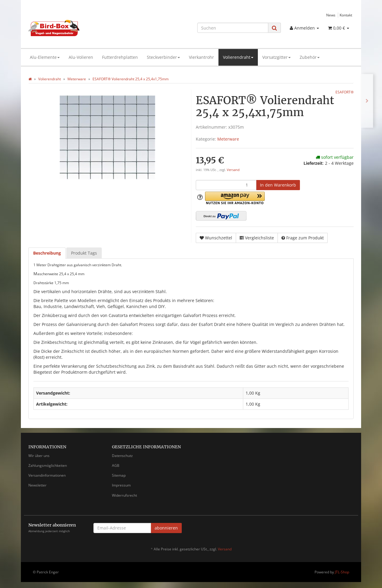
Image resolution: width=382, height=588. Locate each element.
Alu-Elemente (45, 57)
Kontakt (346, 15)
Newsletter (37, 485)
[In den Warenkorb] (278, 185)
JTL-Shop (342, 572)
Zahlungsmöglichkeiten (48, 465)
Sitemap (119, 475)
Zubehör (310, 57)
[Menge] (226, 185)
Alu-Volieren (81, 57)
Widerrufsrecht (124, 495)
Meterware (228, 139)
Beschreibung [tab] (47, 253)
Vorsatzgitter (277, 57)
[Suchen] (233, 28)
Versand (233, 170)
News (331, 15)
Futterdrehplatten (120, 57)
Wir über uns (39, 456)
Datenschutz (122, 456)
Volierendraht (238, 57)
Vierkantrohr (201, 57)
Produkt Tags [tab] (84, 253)
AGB (116, 465)
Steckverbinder (163, 57)
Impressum (121, 485)
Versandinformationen (47, 475)
